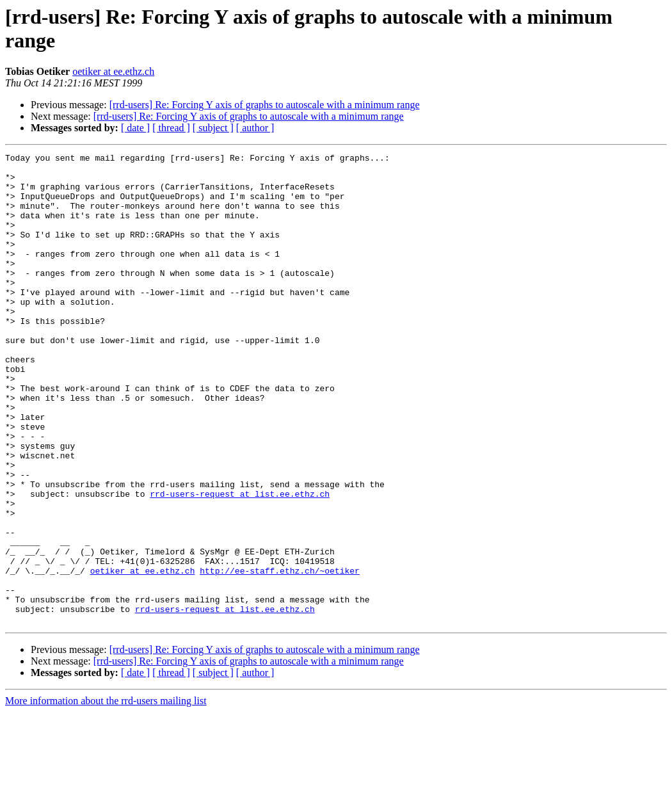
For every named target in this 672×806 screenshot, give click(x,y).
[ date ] (135, 128)
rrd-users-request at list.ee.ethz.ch (240, 563)
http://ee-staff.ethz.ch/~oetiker (280, 655)
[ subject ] (213, 128)
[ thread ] (171, 128)
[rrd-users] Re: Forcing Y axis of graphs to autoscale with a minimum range (265, 105)
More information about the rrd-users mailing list (106, 795)
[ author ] (255, 128)
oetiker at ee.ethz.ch (113, 71)
